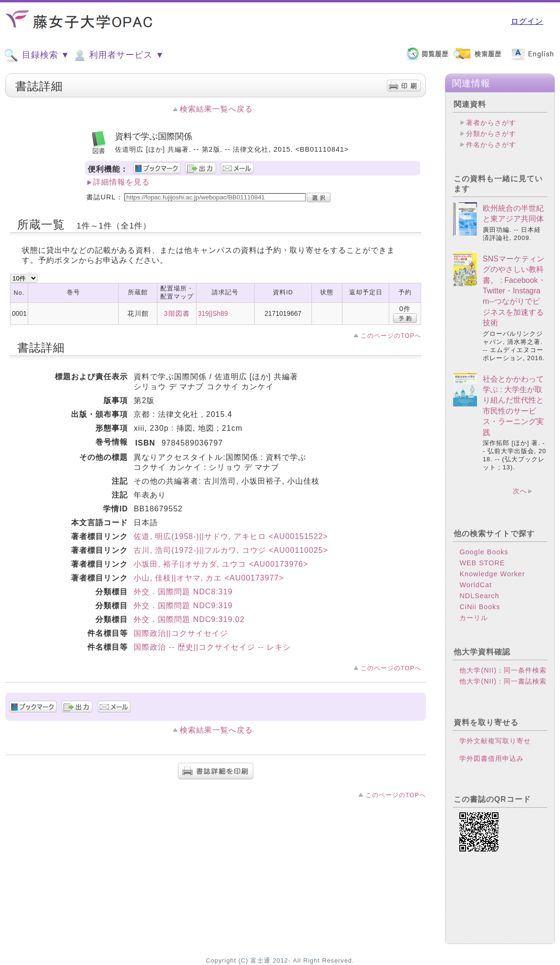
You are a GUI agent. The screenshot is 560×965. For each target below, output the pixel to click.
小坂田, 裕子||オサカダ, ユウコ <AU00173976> (221, 564)
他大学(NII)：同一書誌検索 (503, 681)
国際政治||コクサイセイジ (181, 633)
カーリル (474, 618)
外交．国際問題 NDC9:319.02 (189, 619)
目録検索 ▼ (37, 55)
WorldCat (476, 585)
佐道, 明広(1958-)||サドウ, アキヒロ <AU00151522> (231, 536)
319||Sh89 (213, 313)
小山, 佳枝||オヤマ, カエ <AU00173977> (209, 578)
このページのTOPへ (391, 336)
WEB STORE (482, 563)
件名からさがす (491, 145)
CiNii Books (480, 607)
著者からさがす (491, 123)
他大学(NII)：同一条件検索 (503, 670)
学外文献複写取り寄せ (495, 741)
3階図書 (177, 313)
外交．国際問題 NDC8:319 (183, 592)
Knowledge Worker (492, 574)
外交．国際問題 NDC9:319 (183, 606)
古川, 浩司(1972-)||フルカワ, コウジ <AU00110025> (231, 550)
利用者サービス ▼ (118, 55)
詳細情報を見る (121, 182)
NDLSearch (479, 596)
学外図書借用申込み (492, 758)
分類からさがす (491, 134)
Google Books (484, 552)
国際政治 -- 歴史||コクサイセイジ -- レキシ (212, 647)
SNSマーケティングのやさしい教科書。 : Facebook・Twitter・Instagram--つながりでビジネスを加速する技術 (514, 291)
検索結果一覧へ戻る (216, 109)
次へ (520, 491)
